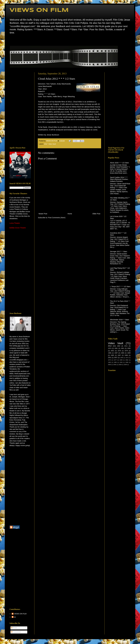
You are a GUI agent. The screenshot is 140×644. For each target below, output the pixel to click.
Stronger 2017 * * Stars (119, 252)
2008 (120, 365)
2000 (109, 365)
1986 (110, 353)
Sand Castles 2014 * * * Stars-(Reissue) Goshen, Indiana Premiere (119, 179)
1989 (129, 353)
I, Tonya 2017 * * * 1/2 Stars (120, 287)
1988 (122, 353)
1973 (109, 360)
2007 (116, 358)
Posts (14, 628)
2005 (115, 365)
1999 (129, 348)
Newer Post (43, 214)
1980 (121, 360)
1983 (109, 362)
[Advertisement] (20, 108)
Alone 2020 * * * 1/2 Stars (120, 163)
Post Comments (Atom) (57, 218)
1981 (116, 348)
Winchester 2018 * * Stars (120, 320)
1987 (116, 353)
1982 (127, 360)
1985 (115, 362)
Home (10, 40)
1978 (119, 351)
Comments (16, 632)
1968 (122, 358)
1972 (127, 358)
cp (15, 617)
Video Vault (52, 144)
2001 (110, 358)
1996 (127, 362)
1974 (110, 348)
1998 (126, 355)
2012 (46, 144)
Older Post (96, 214)
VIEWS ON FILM (39, 10)
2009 (125, 365)
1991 (122, 348)
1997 (119, 355)
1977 (115, 360)
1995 (112, 355)
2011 (126, 346)
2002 (112, 351)
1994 (121, 362)
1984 (119, 346)
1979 (126, 351)
